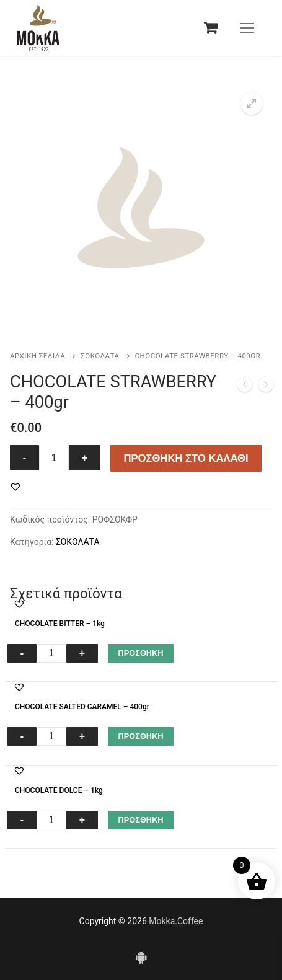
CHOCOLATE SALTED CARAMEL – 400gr (82, 707)
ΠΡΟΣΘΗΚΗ (140, 653)
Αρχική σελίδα (37, 356)
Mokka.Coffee (176, 921)
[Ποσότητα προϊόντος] (54, 458)
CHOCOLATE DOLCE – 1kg (59, 790)
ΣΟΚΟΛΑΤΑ (100, 356)
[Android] (141, 957)
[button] (252, 104)
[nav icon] (247, 28)
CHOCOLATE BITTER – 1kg (60, 624)
